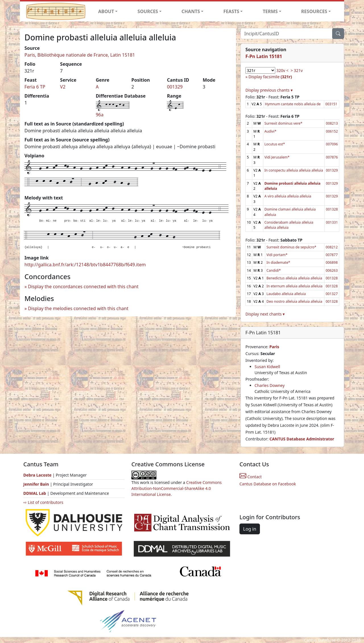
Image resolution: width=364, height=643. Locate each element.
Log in (250, 529)
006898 (332, 262)
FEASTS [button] (231, 11)
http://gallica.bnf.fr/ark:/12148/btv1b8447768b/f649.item (85, 265)
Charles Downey (270, 385)
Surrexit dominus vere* (283, 123)
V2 (63, 87)
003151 (331, 104)
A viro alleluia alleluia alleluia (288, 196)
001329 (175, 87)
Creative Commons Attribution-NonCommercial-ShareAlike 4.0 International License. (177, 488)
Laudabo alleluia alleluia (286, 294)
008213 (332, 123)
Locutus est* (275, 144)
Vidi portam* (277, 255)
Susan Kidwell (267, 367)
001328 (332, 209)
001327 (332, 294)
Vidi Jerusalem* (277, 157)
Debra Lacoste (37, 475)
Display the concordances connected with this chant (83, 287)
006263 (332, 270)
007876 (332, 157)
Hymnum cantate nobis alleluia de (293, 104)
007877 (332, 255)
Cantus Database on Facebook (268, 484)
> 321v (297, 70)
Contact (251, 477)
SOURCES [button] (148, 11)
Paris (274, 347)
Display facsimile (270, 77)
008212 (332, 247)
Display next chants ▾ (265, 314)
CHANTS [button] (191, 11)
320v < (283, 70)
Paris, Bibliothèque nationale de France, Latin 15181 (80, 55)
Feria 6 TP (35, 87)
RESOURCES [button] (314, 11)
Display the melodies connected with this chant (78, 308)
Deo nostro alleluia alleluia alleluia (294, 301)
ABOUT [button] (106, 11)
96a (100, 115)
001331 (332, 222)
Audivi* (270, 131)
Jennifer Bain (37, 484)
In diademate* (278, 262)
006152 (332, 131)
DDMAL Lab (35, 493)
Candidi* (274, 270)
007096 (332, 144)
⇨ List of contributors (43, 502)
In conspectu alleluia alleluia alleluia (294, 170)
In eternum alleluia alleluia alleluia (294, 286)
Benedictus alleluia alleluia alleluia (294, 278)
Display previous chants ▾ (269, 90)
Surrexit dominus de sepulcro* (291, 247)
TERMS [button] (270, 11)
